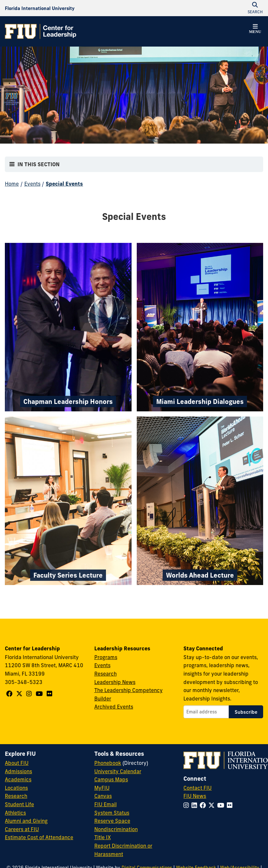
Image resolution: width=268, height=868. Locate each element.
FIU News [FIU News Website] (195, 796)
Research (105, 674)
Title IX (103, 837)
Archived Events (114, 707)
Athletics (15, 813)
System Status (112, 813)
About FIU (17, 763)
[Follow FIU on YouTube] (222, 805)
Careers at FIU (22, 829)
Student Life (19, 804)
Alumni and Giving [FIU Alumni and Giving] (26, 821)
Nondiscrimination (116, 829)
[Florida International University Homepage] (40, 8)
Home (12, 184)
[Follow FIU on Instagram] (187, 805)
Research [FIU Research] (16, 796)
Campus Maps (111, 779)
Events (32, 184)
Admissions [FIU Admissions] (18, 771)
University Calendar (118, 771)
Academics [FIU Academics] (18, 779)
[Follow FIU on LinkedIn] (196, 805)
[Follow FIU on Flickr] (231, 805)
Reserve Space (112, 821)
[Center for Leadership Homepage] (41, 31)
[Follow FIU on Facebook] (204, 805)
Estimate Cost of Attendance (39, 837)
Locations (16, 788)
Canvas (103, 796)
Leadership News (115, 682)
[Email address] (206, 712)
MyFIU (102, 788)
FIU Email (105, 804)
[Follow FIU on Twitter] (213, 805)
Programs (106, 657)
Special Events (64, 184)
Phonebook (108, 763)
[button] (255, 30)
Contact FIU (198, 788)
